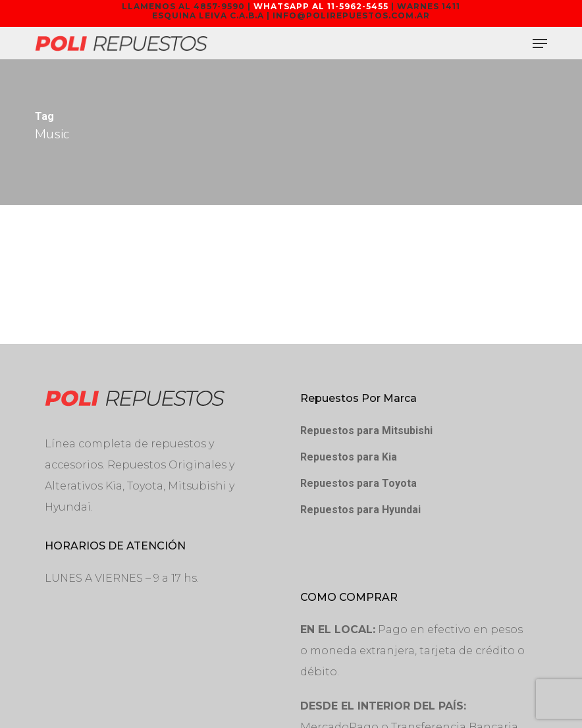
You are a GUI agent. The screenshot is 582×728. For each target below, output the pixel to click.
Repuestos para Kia (349, 457)
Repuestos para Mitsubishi (366, 431)
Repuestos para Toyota (358, 483)
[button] (540, 43)
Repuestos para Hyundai (360, 510)
